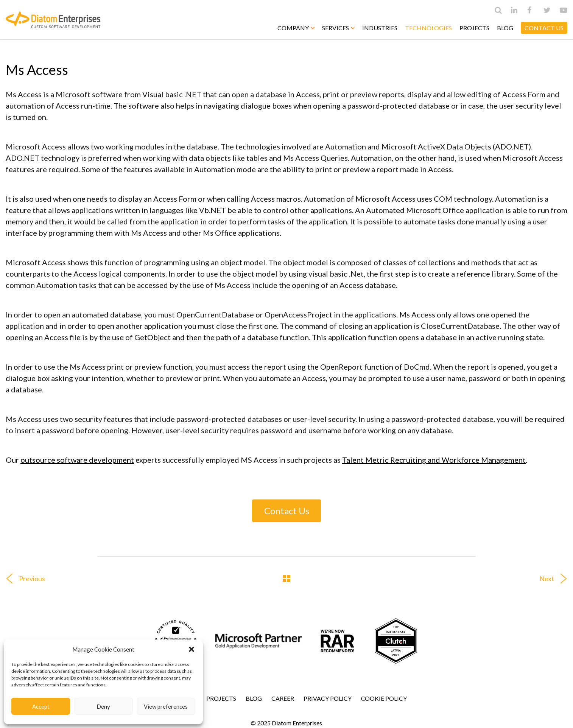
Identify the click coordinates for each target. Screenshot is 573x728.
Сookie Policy (384, 698)
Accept (41, 706)
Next (556, 579)
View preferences (166, 706)
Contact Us (287, 511)
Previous (23, 579)
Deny (103, 706)
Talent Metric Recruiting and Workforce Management (434, 460)
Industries (380, 28)
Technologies (428, 28)
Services (338, 28)
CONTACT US (544, 28)
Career (283, 698)
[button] (192, 649)
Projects (474, 28)
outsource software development (77, 460)
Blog (505, 28)
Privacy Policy (328, 698)
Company (296, 28)
